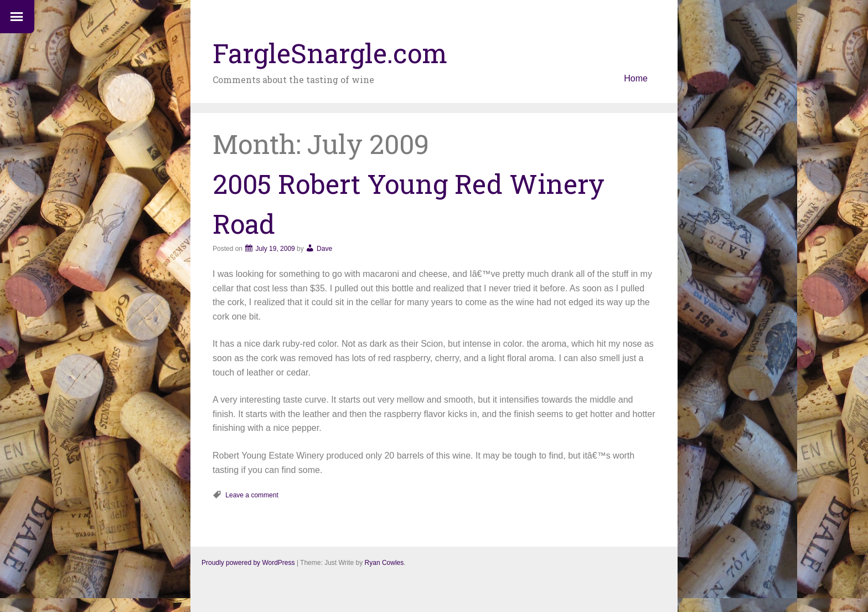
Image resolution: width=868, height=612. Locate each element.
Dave (324, 249)
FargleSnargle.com (330, 53)
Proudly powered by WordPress (248, 563)
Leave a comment (252, 495)
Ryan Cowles (384, 563)
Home (636, 78)
